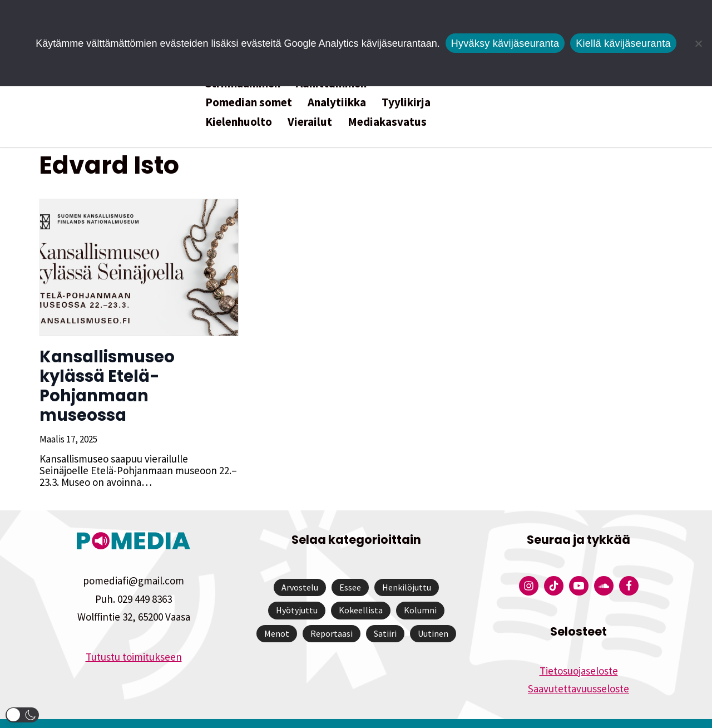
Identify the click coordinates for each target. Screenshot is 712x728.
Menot (277, 614)
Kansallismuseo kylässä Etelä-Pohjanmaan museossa (139, 376)
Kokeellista (361, 591)
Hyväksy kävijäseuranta (505, 43)
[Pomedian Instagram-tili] (529, 566)
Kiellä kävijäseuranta (623, 43)
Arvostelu (300, 568)
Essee (350, 568)
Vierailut (310, 122)
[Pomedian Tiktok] (554, 566)
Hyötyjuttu (297, 591)
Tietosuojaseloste (579, 651)
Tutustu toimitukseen (134, 637)
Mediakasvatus (387, 122)
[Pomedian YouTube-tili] (579, 566)
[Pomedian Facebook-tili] (629, 566)
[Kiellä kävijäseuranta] (698, 43)
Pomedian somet (249, 102)
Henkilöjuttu (407, 568)
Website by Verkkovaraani (356, 714)
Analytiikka (337, 102)
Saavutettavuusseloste (578, 669)
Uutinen (433, 614)
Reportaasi (332, 614)
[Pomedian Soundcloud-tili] (604, 566)
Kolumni (420, 591)
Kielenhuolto (239, 122)
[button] (22, 715)
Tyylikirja (406, 102)
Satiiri (385, 614)
